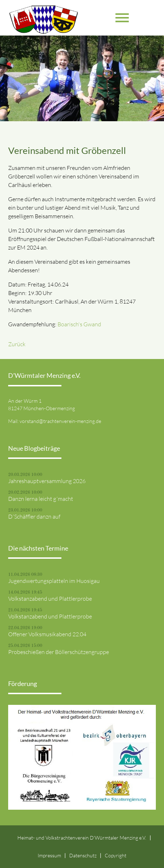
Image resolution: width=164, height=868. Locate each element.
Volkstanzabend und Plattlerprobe (50, 599)
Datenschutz (83, 855)
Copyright (116, 855)
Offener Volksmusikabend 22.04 (47, 634)
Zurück (17, 344)
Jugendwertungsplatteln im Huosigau (54, 581)
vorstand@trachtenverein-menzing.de (60, 421)
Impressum (49, 855)
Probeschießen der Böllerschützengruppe (59, 652)
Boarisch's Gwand (79, 324)
